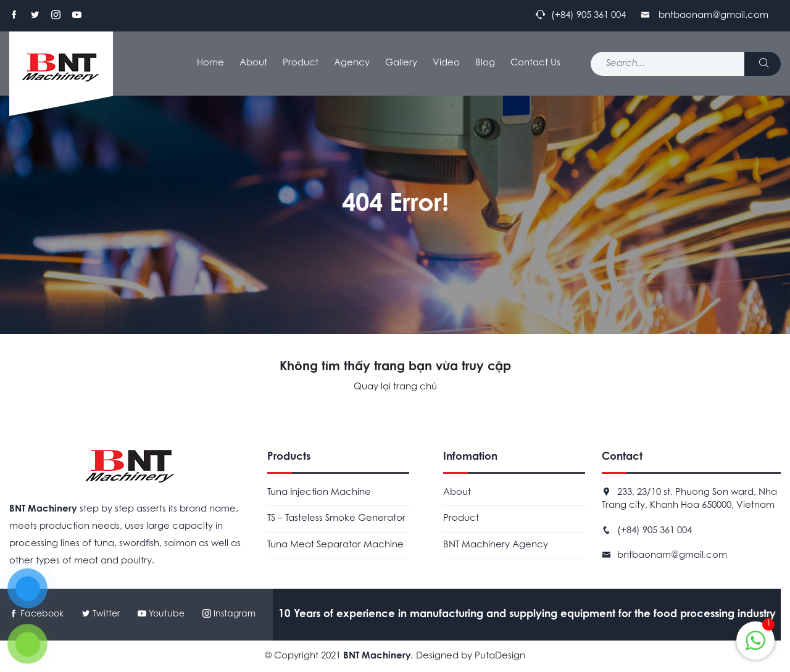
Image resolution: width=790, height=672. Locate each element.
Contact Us (535, 63)
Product (301, 63)
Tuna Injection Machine (319, 493)
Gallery (401, 63)
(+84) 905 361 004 (655, 531)
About (253, 63)
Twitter (101, 615)
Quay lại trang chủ (395, 387)
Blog (485, 63)
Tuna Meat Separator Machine (335, 545)
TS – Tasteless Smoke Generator (336, 519)
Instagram (229, 615)
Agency (352, 63)
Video (446, 63)
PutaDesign (500, 656)
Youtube (162, 615)
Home (210, 63)
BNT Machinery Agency (496, 545)
